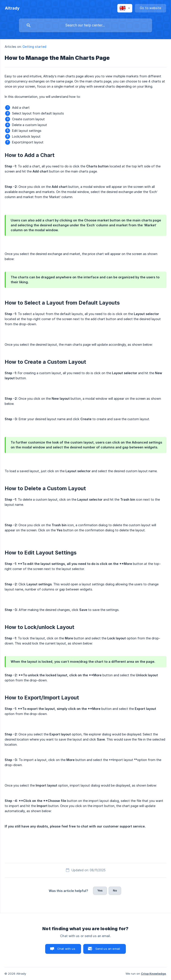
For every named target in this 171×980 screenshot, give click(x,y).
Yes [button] (100, 890)
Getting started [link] (34, 47)
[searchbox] (85, 25)
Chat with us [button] (66, 949)
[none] (12, 8)
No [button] (115, 890)
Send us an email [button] (108, 949)
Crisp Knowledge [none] (153, 974)
